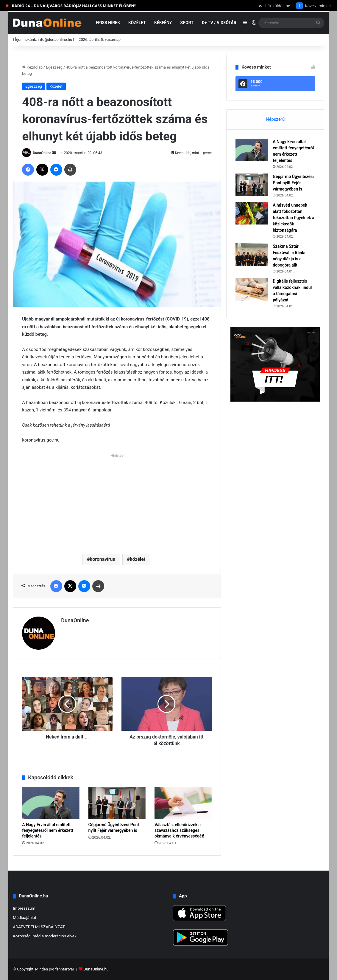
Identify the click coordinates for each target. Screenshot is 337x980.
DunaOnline (42, 153)
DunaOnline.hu (96, 969)
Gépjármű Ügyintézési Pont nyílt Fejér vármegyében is (293, 183)
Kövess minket (314, 6)
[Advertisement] (117, 501)
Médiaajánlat (24, 917)
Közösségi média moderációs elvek (45, 936)
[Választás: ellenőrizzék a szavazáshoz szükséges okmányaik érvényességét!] (183, 803)
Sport (187, 23)
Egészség (54, 67)
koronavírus (103, 559)
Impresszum (24, 908)
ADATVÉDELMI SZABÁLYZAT (39, 927)
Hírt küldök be (275, 6)
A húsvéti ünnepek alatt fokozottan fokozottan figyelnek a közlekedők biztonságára (293, 218)
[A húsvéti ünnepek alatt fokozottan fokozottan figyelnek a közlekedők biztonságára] (252, 213)
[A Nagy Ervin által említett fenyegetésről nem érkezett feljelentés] (51, 803)
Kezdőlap (32, 67)
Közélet (137, 23)
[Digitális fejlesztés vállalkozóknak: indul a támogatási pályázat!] (252, 289)
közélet (138, 559)
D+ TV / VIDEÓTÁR (219, 23)
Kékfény (163, 23)
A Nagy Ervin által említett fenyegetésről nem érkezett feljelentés (48, 830)
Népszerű (275, 119)
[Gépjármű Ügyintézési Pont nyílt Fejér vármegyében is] (117, 803)
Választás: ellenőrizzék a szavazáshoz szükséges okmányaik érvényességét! (179, 830)
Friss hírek (108, 23)
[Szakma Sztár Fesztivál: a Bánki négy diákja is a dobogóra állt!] (252, 254)
